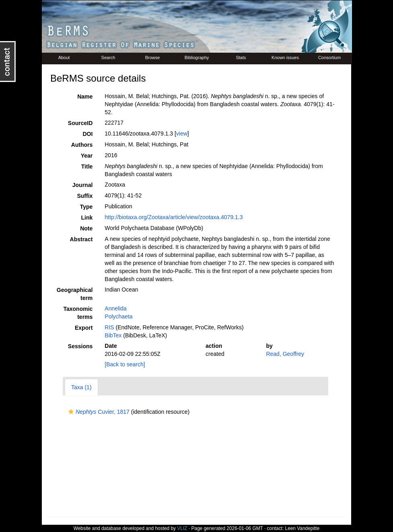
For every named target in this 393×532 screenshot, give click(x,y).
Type (86, 207)
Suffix (85, 196)
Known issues (285, 58)
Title (87, 166)
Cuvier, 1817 (98, 412)
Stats (241, 58)
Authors (82, 145)
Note (86, 228)
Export (84, 328)
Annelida (116, 308)
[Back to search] (125, 364)
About (64, 58)
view (182, 134)
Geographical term (75, 294)
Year (87, 156)
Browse (153, 58)
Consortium (329, 58)
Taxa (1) (81, 387)
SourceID (80, 123)
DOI (87, 134)
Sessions (80, 346)
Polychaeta (118, 316)
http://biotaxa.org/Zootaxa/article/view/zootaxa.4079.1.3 (174, 217)
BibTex (113, 335)
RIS (109, 327)
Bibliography (197, 58)
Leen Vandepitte (302, 528)
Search (108, 58)
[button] (71, 412)
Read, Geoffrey (285, 354)
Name (85, 97)
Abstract (81, 239)
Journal (83, 185)
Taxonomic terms (78, 313)
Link (87, 218)
